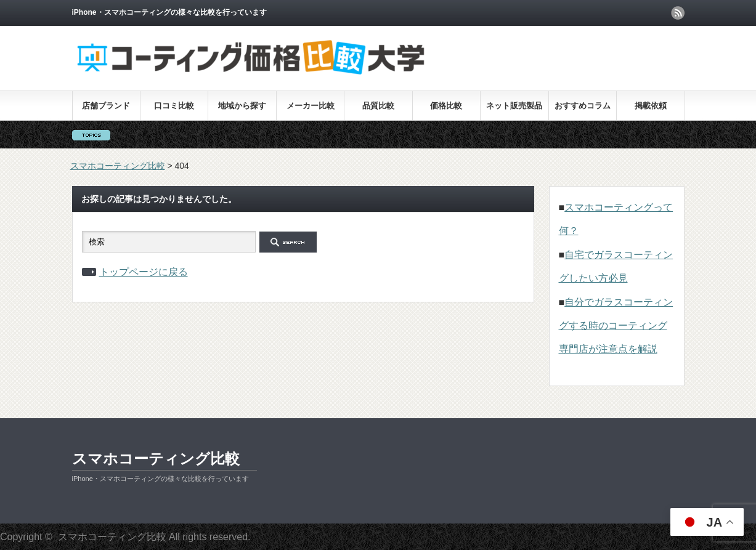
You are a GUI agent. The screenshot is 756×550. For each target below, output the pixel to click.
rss (678, 13)
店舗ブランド (106, 106)
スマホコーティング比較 (156, 459)
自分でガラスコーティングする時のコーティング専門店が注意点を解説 (616, 326)
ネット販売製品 (514, 106)
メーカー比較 (311, 106)
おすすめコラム (583, 106)
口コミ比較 (174, 106)
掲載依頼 (651, 106)
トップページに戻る (144, 272)
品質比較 (378, 106)
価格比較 (446, 106)
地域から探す (242, 106)
